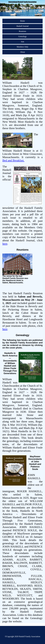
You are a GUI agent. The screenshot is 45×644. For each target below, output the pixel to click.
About (23, 52)
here (5, 244)
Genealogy (22, 36)
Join (22, 42)
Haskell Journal (23, 26)
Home (22, 21)
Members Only (22, 47)
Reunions (22, 31)
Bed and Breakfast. (13, 160)
